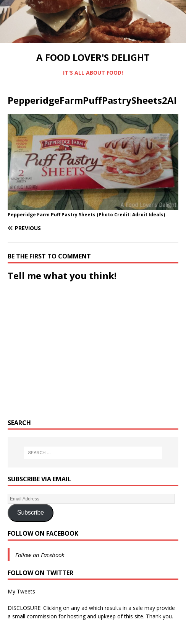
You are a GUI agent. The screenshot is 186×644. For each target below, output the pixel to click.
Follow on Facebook (43, 533)
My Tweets (21, 591)
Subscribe (31, 512)
